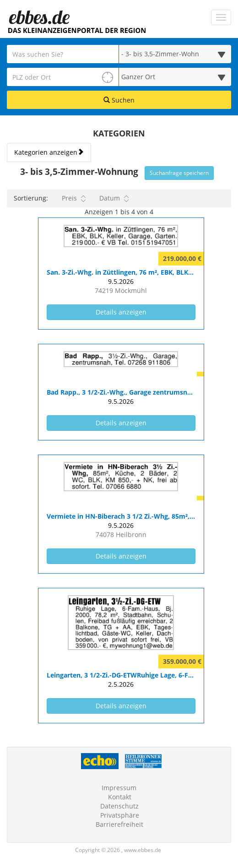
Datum (114, 198)
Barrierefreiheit (119, 824)
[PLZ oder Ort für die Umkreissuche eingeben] (63, 77)
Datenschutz (119, 806)
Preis (74, 198)
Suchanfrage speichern (179, 173)
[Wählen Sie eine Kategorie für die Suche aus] (175, 54)
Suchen (119, 100)
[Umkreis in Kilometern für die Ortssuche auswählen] (175, 77)
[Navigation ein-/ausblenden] (221, 17)
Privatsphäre (120, 815)
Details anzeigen (141, 312)
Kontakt (120, 797)
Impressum (119, 788)
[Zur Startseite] (39, 18)
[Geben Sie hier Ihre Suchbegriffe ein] (63, 54)
